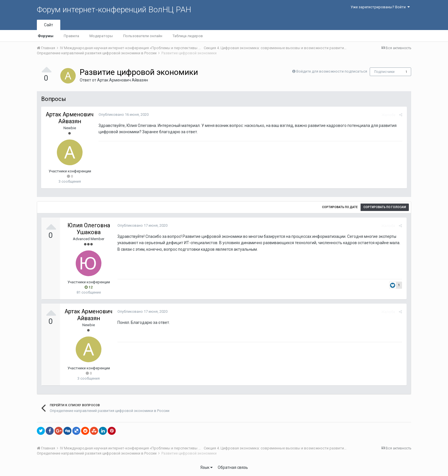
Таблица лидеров (188, 36)
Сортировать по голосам (385, 207)
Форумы (46, 36)
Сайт (49, 25)
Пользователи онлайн (143, 36)
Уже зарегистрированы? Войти (380, 7)
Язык (206, 467)
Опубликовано (123, 114)
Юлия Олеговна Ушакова (89, 229)
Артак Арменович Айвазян (123, 80)
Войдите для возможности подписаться (332, 71)
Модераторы (101, 36)
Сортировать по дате (340, 207)
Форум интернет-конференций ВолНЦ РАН (114, 10)
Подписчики (384, 72)
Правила (71, 36)
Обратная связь (233, 467)
